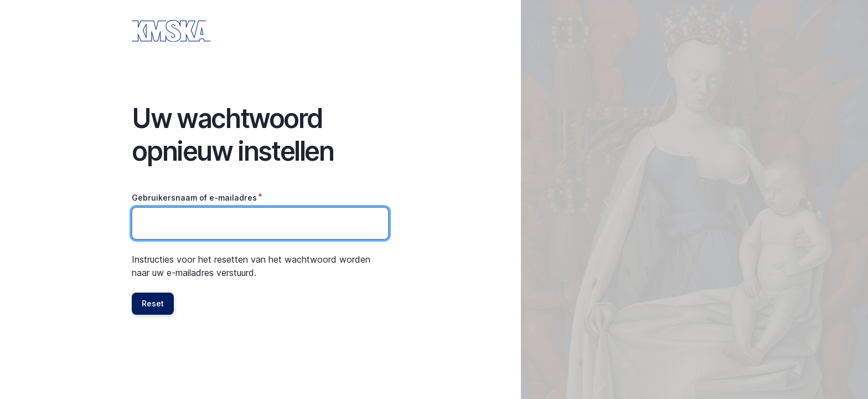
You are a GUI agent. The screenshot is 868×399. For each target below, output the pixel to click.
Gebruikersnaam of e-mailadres (194, 198)
